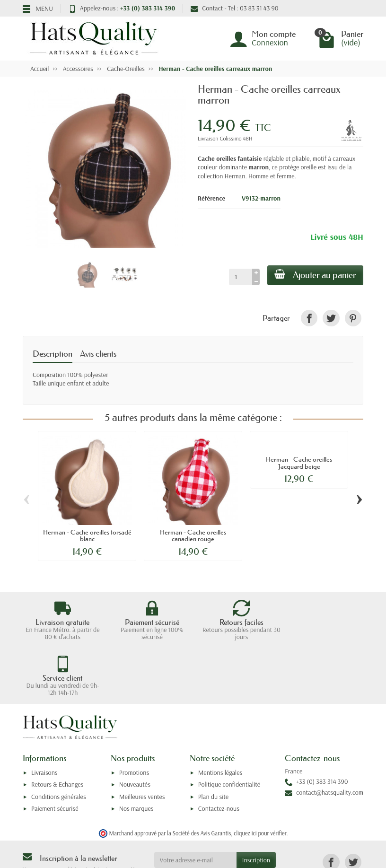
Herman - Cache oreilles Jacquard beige (299, 463)
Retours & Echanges (57, 728)
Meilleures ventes (142, 741)
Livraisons (44, 717)
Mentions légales (220, 717)
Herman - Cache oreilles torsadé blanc (87, 535)
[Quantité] (240, 277)
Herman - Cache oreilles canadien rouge (193, 535)
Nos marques (136, 753)
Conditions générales (59, 741)
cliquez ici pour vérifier (260, 777)
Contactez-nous (219, 753)
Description (53, 354)
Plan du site (214, 741)
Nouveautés (135, 728)
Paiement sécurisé (55, 753)
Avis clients (98, 354)
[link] (309, 318)
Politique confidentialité (229, 728)
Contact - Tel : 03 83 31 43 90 (234, 8)
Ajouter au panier (315, 275)
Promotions (134, 717)
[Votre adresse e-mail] (195, 804)
